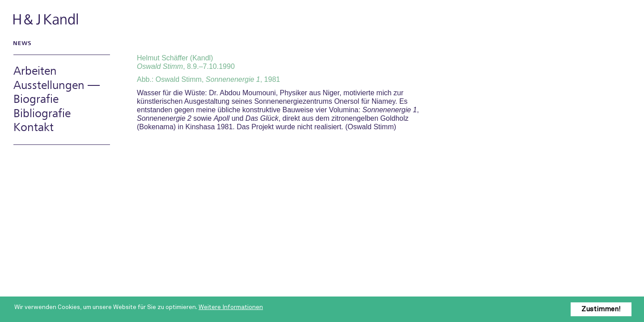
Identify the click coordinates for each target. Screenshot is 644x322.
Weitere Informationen (231, 307)
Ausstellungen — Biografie (57, 93)
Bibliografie (42, 114)
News (21, 43)
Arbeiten (35, 71)
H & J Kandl (47, 19)
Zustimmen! (601, 309)
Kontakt (34, 128)
